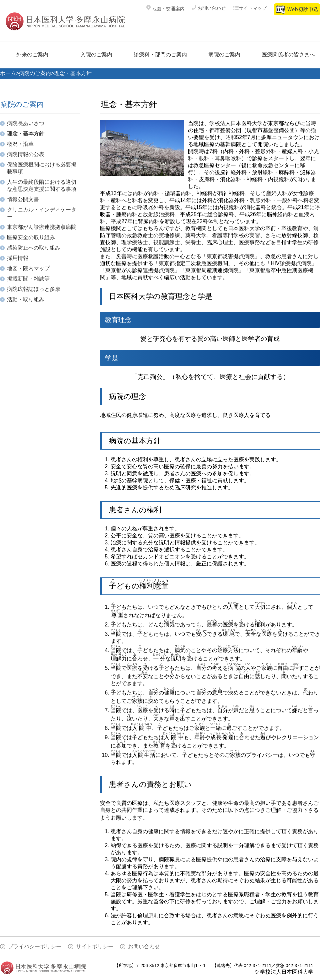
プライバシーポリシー (35, 946)
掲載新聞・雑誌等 (28, 279)
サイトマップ (250, 8)
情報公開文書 (23, 199)
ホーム (8, 73)
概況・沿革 (20, 144)
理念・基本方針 (26, 134)
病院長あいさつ (26, 123)
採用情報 (18, 258)
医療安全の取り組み (31, 237)
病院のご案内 (224, 55)
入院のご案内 (96, 55)
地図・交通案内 (165, 9)
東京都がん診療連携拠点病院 (42, 227)
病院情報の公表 (26, 154)
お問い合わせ (209, 8)
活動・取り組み (26, 299)
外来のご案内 (32, 55)
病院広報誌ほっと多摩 (34, 289)
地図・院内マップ (28, 268)
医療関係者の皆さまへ (288, 55)
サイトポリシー (95, 946)
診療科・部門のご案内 (160, 55)
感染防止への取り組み (34, 248)
